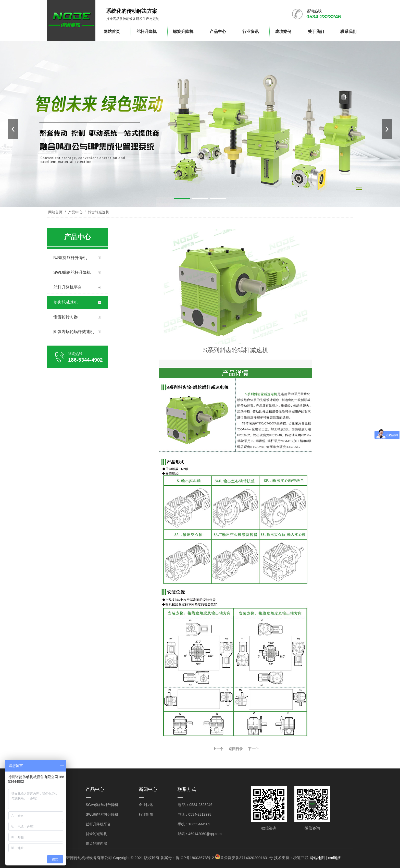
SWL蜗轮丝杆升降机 (102, 814)
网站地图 (317, 858)
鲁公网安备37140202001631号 (247, 858)
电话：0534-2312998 (194, 814)
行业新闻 (146, 814)
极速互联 (301, 858)
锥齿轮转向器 (96, 843)
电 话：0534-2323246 (195, 805)
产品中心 (75, 212)
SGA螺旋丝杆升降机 (102, 805)
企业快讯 (146, 805)
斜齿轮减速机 (98, 212)
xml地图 (335, 858)
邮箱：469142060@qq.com (199, 834)
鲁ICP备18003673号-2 (195, 858)
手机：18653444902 (194, 824)
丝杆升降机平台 (98, 824)
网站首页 (55, 212)
